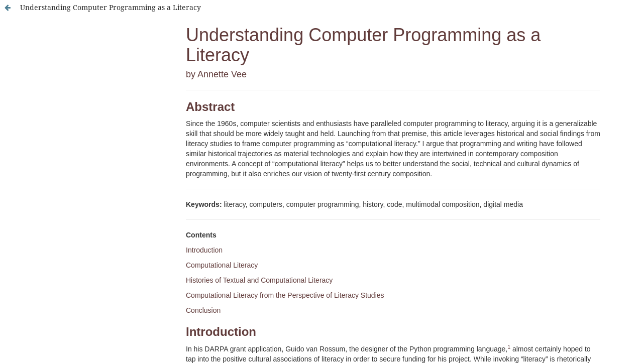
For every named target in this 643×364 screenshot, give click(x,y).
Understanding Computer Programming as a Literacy (111, 7)
